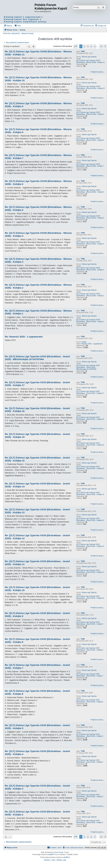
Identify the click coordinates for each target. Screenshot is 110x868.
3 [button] (88, 46)
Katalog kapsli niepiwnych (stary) (25, 22)
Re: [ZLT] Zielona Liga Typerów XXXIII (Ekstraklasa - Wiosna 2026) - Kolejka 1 (38, 312)
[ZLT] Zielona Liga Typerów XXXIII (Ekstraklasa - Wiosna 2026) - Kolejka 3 (90, 269)
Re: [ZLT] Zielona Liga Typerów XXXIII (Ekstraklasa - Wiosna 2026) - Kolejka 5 (38, 208)
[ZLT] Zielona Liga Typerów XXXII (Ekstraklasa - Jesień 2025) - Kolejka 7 (90, 675)
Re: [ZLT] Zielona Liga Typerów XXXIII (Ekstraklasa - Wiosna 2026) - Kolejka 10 (38, 79)
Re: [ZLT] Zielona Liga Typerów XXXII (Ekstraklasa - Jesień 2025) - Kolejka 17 (37, 384)
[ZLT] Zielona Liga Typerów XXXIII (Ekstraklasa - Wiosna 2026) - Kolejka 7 (90, 165)
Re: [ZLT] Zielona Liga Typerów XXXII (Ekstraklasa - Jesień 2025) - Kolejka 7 (37, 666)
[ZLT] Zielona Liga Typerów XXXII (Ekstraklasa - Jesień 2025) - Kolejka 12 (90, 545)
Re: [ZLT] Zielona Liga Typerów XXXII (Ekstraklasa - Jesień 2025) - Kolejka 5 (37, 727)
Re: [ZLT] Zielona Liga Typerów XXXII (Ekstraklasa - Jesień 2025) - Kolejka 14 (37, 485)
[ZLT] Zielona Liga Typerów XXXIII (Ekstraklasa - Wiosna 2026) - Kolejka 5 (90, 217)
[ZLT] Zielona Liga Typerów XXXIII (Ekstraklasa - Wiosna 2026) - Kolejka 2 (90, 295)
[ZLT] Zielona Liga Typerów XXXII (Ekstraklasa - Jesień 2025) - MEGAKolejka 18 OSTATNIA (88, 367)
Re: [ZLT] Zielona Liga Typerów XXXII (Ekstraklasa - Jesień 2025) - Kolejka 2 (37, 813)
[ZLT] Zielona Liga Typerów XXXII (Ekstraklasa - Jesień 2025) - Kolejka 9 (90, 623)
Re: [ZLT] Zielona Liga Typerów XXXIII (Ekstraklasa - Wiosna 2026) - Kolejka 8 (38, 131)
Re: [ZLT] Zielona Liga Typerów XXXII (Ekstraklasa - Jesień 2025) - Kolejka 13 (37, 511)
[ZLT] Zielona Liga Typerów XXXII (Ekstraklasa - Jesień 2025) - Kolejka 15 (90, 444)
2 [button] (84, 46)
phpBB (51, 854)
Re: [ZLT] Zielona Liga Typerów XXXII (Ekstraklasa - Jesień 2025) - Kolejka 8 (37, 640)
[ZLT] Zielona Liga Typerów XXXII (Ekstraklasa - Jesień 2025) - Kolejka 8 (90, 649)
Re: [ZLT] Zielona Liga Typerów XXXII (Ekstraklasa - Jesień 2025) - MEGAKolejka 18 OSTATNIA (37, 358)
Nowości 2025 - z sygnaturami (92, 344)
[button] (76, 46)
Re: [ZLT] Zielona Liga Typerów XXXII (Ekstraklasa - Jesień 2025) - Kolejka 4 (37, 753)
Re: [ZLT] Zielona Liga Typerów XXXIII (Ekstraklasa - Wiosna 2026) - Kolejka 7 (38, 157)
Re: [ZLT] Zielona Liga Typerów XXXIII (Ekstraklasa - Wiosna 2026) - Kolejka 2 (38, 286)
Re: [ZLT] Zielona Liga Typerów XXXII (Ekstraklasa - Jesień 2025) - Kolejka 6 (37, 692)
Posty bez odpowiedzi (11, 33)
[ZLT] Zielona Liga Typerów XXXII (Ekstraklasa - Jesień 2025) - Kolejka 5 (90, 735)
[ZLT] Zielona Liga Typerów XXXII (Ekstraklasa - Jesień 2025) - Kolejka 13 (90, 519)
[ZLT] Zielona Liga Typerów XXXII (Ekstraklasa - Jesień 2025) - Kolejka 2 (90, 822)
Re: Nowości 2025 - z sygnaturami (24, 337)
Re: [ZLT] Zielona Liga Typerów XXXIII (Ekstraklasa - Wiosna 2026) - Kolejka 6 (38, 183)
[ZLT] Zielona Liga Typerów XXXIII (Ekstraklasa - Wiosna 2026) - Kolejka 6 (90, 191)
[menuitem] (18, 26)
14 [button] (101, 46)
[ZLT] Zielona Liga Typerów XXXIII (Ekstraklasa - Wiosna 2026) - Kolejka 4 (90, 243)
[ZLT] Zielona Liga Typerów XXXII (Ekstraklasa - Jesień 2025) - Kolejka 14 (90, 493)
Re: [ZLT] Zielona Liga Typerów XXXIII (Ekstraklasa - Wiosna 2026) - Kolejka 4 (38, 234)
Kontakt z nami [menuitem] (54, 847)
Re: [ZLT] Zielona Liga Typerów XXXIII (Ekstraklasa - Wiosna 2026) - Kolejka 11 (38, 53)
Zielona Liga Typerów (89, 57)
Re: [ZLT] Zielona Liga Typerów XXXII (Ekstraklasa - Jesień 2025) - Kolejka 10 (37, 589)
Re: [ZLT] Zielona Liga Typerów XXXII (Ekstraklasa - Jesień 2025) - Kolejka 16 (37, 410)
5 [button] (95, 46)
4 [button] (91, 46)
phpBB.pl (67, 857)
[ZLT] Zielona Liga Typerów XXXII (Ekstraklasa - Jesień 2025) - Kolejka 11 (90, 571)
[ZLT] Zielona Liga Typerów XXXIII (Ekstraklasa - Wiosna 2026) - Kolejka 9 (90, 113)
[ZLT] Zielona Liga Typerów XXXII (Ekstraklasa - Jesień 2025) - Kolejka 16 (90, 418)
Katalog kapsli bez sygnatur (22, 19)
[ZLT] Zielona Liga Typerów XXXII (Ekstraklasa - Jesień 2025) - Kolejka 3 (90, 796)
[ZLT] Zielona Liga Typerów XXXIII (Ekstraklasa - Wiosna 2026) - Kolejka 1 (90, 321)
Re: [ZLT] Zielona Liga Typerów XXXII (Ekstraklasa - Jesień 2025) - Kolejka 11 (37, 563)
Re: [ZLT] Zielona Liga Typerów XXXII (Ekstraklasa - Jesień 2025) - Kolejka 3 (37, 787)
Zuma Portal (59, 852)
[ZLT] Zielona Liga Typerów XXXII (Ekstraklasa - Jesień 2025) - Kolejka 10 (90, 597)
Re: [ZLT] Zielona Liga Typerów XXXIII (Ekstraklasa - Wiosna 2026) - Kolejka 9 (38, 105)
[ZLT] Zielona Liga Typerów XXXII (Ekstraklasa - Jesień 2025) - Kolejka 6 (90, 701)
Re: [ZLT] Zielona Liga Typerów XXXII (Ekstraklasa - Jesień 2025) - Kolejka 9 (37, 615)
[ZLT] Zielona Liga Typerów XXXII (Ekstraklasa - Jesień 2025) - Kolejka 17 (90, 392)
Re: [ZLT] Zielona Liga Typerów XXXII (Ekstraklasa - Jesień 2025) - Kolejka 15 (37, 435)
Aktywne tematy (27, 33)
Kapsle (84, 342)
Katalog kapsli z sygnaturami (22, 17)
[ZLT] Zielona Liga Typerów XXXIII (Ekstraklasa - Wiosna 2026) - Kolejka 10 (91, 87)
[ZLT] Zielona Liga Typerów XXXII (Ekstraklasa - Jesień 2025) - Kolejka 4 (90, 761)
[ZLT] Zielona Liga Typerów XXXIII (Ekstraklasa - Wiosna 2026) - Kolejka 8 (90, 139)
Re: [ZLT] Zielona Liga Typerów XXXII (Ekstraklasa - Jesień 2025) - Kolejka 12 (37, 537)
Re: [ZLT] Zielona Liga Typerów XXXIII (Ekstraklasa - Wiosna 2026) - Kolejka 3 (38, 260)
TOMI (83, 51)
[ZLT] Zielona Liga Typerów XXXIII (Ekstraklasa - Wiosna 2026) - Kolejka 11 (91, 61)
